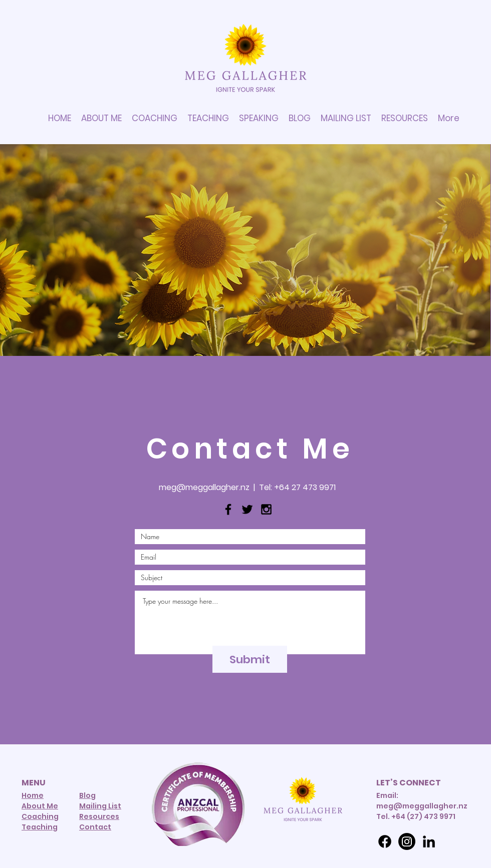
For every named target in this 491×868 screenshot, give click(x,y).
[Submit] (250, 659)
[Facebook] (385, 841)
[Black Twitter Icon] (247, 509)
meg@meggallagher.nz (204, 487)
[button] (405, 118)
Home (33, 795)
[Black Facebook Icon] (228, 509)
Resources (99, 816)
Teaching (40, 827)
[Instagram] (407, 841)
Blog (87, 795)
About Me (40, 806)
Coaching (40, 816)
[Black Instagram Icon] (266, 509)
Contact (95, 827)
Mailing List (100, 806)
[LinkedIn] (429, 841)
